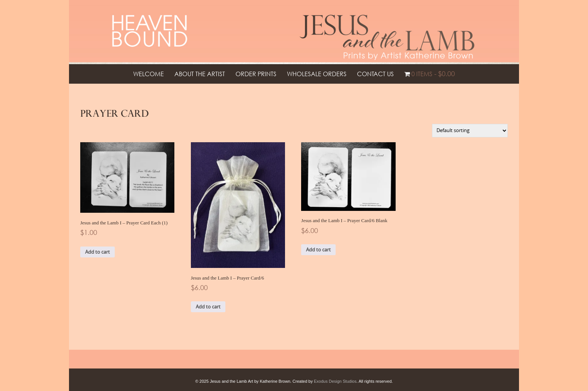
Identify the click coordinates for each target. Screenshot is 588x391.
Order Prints (256, 74)
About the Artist (200, 74)
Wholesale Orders (317, 74)
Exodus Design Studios (335, 381)
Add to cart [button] (97, 252)
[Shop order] (470, 131)
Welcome (148, 74)
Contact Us (375, 74)
